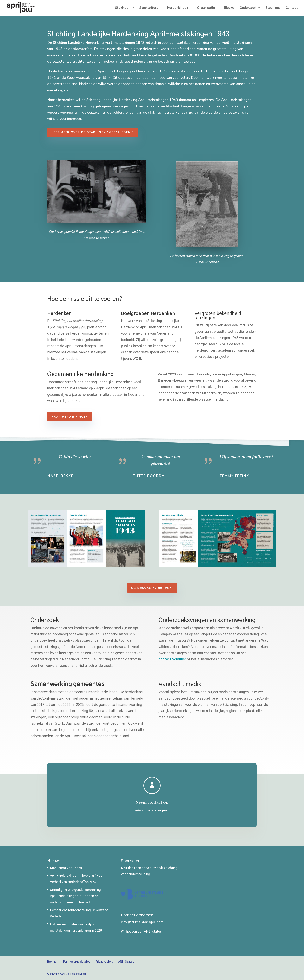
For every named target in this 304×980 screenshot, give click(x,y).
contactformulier (183, 659)
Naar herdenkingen (79, 417)
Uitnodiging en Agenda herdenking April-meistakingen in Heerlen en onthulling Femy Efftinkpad (75, 896)
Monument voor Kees (66, 868)
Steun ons (273, 8)
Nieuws (229, 8)
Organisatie (206, 8)
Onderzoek (248, 8)
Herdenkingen (178, 8)
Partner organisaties (77, 962)
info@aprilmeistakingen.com (142, 922)
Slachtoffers (149, 8)
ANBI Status (126, 962)
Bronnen (53, 962)
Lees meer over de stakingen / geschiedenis (98, 132)
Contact (292, 8)
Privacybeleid (104, 962)
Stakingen (123, 8)
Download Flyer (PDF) (172, 588)
